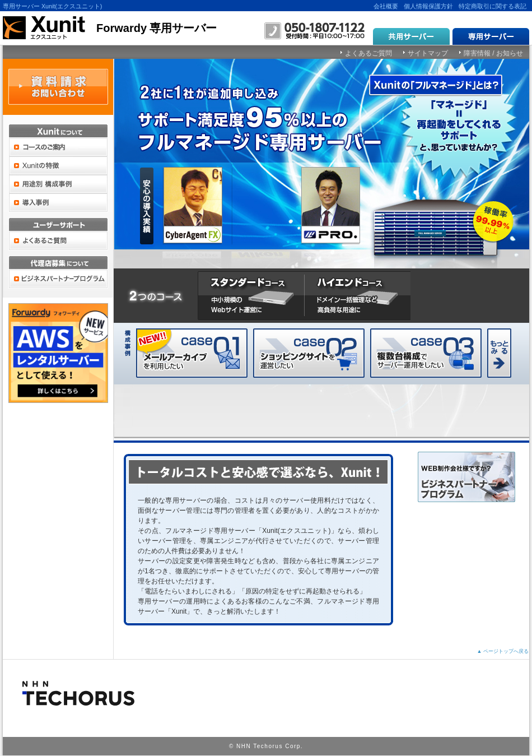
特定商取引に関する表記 (493, 6)
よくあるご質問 (368, 53)
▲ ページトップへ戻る (503, 651)
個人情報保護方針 (428, 6)
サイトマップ (428, 53)
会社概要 (386, 6)
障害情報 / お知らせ (493, 53)
